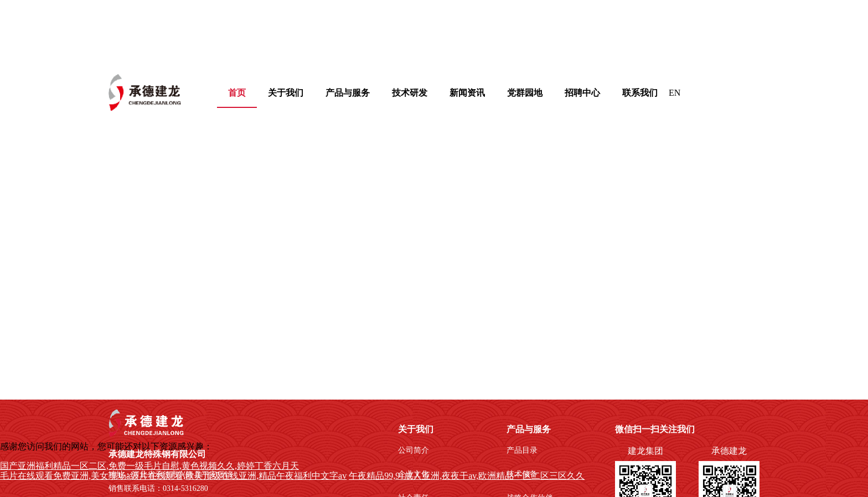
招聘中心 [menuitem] (582, 93)
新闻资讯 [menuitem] (467, 93)
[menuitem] (286, 93)
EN (675, 93)
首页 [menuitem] (237, 93)
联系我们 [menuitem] (640, 93)
